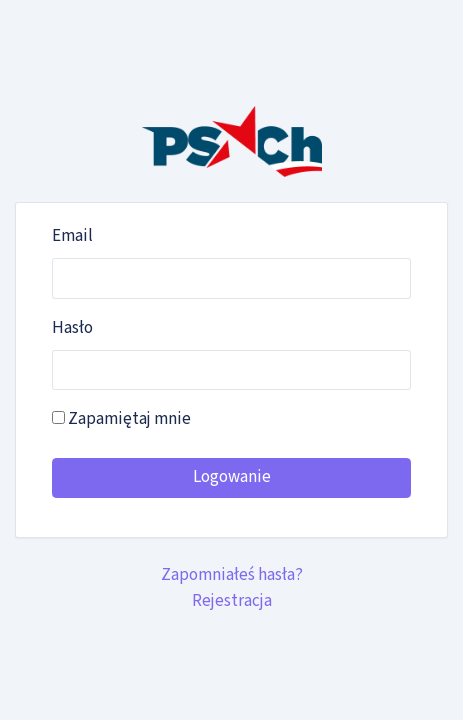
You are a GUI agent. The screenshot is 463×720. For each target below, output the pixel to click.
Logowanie (232, 477)
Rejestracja (232, 601)
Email (72, 236)
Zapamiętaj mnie (121, 419)
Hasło (72, 328)
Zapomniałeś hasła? (232, 575)
